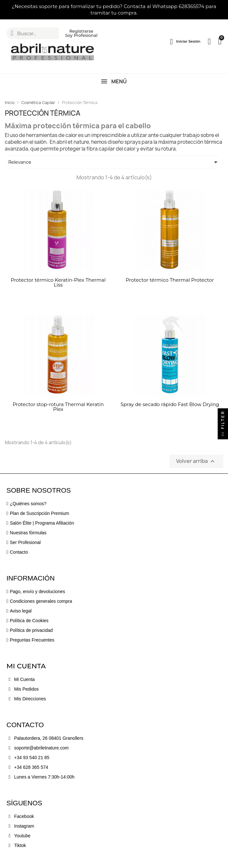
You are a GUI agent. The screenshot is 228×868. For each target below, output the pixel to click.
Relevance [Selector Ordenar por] (114, 162)
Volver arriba (196, 461)
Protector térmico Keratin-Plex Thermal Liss (58, 282)
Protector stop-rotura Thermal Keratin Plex (58, 407)
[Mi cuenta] (185, 42)
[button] (7, 10)
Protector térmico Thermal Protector (170, 280)
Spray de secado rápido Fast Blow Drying (170, 404)
